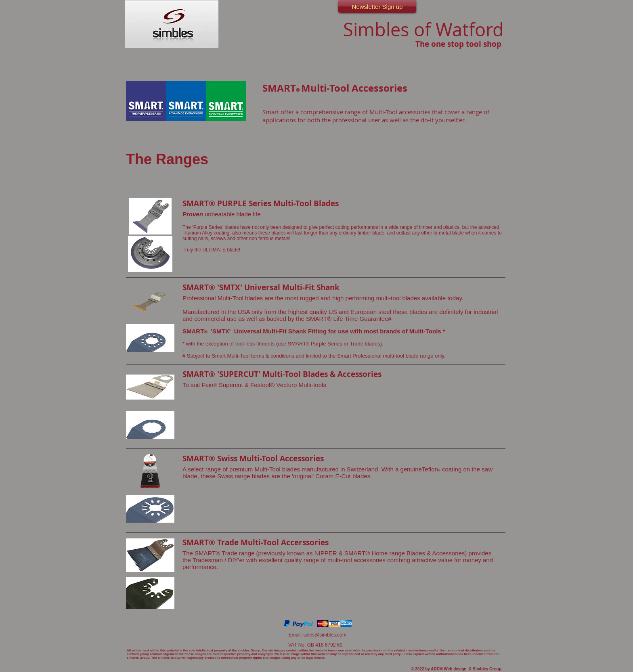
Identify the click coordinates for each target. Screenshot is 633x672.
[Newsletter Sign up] (377, 6)
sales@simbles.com (325, 635)
